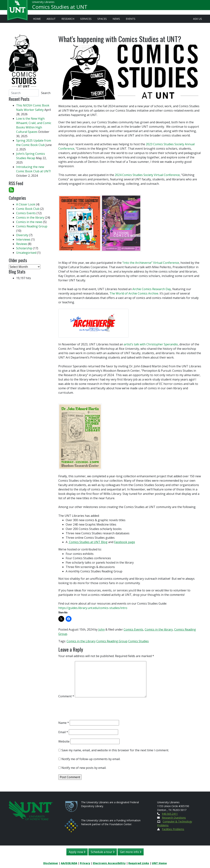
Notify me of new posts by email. (84, 768)
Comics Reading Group (112, 641)
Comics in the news (29, 222)
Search (46, 93)
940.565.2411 (170, 814)
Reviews (22, 244)
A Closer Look (26, 204)
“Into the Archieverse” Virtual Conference (150, 263)
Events (131, 19)
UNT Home (159, 863)
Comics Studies (138, 641)
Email (63, 732)
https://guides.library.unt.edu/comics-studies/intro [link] (93, 608)
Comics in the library (159, 629)
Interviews (23, 239)
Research (68, 19)
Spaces (102, 19)
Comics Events (133, 629)
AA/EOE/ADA (69, 863)
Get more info (131, 852)
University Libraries (43, 4)
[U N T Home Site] (31, 810)
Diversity (22, 235)
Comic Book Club (28, 209)
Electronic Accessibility (109, 863)
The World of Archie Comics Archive (134, 293)
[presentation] (86, 710)
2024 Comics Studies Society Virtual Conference (147, 175)
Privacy (85, 863)
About (51, 19)
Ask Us (198, 19)
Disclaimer (51, 863)
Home (37, 19)
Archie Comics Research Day (152, 289)
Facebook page (125, 542)
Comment (66, 696)
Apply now (77, 852)
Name (64, 723)
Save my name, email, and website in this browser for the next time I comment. (115, 750)
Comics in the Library (81, 641)
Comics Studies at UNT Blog (88, 542)
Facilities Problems (173, 829)
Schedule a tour (103, 852)
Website (64, 741)
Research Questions (174, 818)
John (102, 629)
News (116, 19)
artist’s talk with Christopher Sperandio (151, 344)
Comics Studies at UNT (60, 8)
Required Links (139, 863)
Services (86, 19)
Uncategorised (26, 253)
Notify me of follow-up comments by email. (91, 759)
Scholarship (24, 248)
